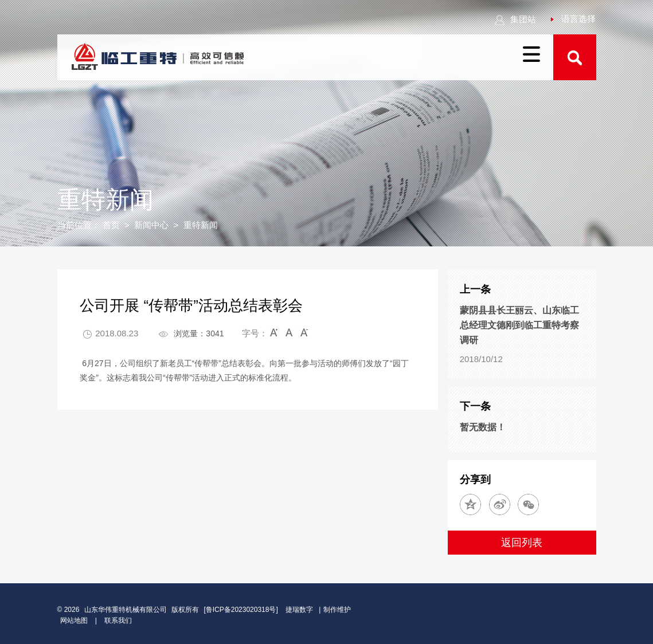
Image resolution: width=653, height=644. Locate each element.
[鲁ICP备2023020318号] (242, 610)
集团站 (515, 19)
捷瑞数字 (299, 610)
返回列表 (522, 543)
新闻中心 (151, 225)
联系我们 (118, 621)
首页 (111, 225)
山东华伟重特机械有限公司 (126, 610)
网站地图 (74, 621)
